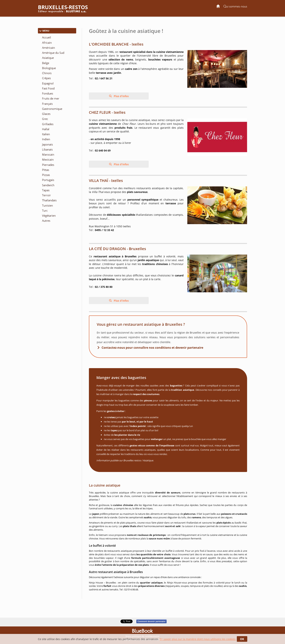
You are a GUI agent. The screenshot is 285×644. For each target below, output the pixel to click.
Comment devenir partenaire (151, 621)
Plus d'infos (121, 96)
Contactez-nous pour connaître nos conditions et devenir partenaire (152, 348)
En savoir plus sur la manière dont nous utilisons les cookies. (198, 639)
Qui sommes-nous (235, 7)
